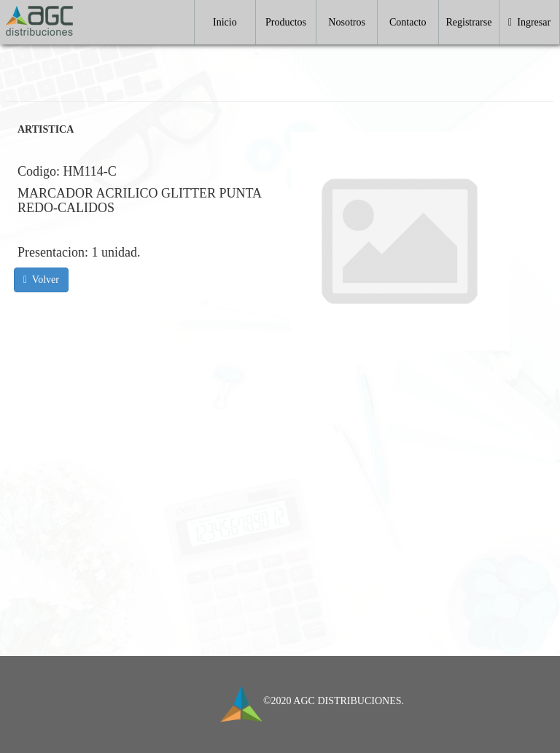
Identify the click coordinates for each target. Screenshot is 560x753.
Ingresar (529, 22)
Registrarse (468, 22)
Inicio (225, 22)
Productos (286, 22)
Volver (41, 280)
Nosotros (347, 22)
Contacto (408, 22)
